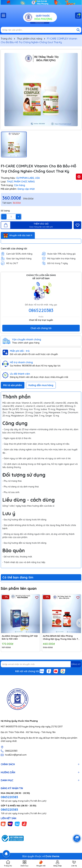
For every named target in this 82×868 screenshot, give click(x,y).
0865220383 (41, 310)
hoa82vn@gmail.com (16, 755)
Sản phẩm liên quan (19, 588)
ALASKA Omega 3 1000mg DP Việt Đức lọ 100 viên (20, 637)
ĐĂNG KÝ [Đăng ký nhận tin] (76, 664)
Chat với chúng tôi (41, 328)
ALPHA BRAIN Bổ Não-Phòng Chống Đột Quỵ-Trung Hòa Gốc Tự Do (61, 638)
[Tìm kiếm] (78, 30)
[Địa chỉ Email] (41, 664)
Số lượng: (5, 211)
